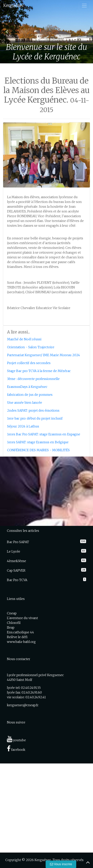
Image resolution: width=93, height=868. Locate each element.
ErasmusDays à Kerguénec (27, 387)
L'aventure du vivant (22, 618)
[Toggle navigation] (84, 6)
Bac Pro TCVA (17, 580)
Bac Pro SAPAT (18, 542)
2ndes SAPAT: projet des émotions (33, 410)
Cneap (12, 613)
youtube (16, 740)
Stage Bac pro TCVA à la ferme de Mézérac (39, 371)
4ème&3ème (16, 561)
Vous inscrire (61, 864)
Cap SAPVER (16, 570)
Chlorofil (14, 623)
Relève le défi (17, 637)
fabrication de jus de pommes (30, 395)
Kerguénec (14, 5)
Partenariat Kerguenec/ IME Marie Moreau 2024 (44, 355)
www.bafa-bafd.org (21, 642)
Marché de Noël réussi (24, 339)
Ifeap (11, 627)
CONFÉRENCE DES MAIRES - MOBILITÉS (38, 450)
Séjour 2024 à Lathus (23, 426)
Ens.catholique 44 (20, 632)
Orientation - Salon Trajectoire (31, 347)
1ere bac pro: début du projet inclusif (35, 418)
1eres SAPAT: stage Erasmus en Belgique (38, 442)
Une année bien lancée (25, 403)
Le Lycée (14, 551)
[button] (7, 32)
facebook (16, 750)
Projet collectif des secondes (29, 363)
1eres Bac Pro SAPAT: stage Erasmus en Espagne (44, 434)
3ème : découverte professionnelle (33, 379)
